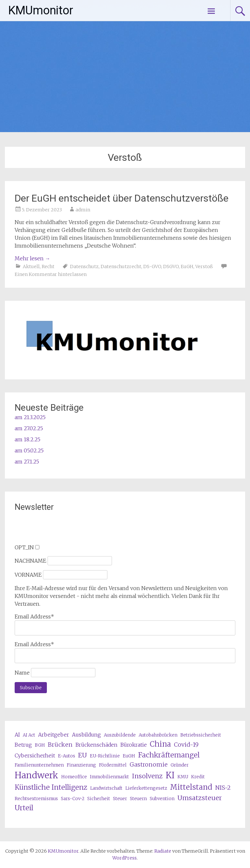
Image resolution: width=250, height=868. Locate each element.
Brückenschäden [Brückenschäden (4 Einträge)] (97, 745)
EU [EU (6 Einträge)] (83, 755)
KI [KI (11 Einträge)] (170, 775)
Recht (48, 266)
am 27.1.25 (27, 462)
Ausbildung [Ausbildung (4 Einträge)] (86, 735)
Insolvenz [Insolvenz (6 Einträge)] (147, 776)
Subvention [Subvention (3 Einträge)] (162, 799)
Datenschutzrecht (121, 266)
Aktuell (31, 266)
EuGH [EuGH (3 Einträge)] (129, 756)
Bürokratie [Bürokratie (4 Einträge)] (134, 745)
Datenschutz (84, 266)
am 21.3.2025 (30, 417)
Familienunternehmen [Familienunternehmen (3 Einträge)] (39, 765)
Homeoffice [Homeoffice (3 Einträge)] (74, 777)
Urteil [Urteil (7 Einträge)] (24, 808)
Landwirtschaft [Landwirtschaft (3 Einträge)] (106, 788)
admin (83, 210)
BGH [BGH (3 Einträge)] (40, 745)
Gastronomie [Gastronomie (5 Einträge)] (149, 764)
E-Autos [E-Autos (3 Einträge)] (67, 756)
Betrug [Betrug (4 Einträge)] (23, 745)
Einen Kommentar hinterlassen (51, 274)
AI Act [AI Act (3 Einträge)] (29, 735)
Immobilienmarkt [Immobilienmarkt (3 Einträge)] (109, 777)
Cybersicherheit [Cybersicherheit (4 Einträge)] (35, 755)
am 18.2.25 (28, 439)
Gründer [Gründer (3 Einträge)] (180, 765)
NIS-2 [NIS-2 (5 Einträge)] (223, 788)
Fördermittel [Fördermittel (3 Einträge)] (113, 765)
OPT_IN (24, 547)
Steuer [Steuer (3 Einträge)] (120, 799)
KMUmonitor (41, 10)
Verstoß (204, 266)
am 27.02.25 (29, 428)
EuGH (187, 266)
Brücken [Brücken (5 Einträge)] (60, 745)
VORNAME (28, 575)
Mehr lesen (32, 258)
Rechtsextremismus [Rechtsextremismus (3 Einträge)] (36, 799)
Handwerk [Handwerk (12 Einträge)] (36, 775)
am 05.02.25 (29, 450)
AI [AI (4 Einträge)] (17, 735)
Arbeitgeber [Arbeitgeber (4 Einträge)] (54, 735)
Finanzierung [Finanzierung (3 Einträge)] (81, 765)
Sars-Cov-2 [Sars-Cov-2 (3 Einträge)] (73, 799)
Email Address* (34, 617)
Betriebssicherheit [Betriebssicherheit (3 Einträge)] (201, 735)
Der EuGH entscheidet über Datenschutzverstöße (122, 198)
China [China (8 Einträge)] (160, 744)
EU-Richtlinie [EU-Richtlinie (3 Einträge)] (105, 756)
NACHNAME (30, 561)
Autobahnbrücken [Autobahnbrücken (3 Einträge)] (158, 735)
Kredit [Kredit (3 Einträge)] (198, 777)
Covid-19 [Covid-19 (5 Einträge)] (186, 745)
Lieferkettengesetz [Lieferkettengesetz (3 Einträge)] (146, 788)
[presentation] (64, 531)
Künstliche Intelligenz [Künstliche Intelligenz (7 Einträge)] (51, 787)
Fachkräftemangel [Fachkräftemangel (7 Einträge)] (169, 755)
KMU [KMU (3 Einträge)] (183, 777)
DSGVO (171, 266)
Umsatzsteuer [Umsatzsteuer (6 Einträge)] (200, 798)
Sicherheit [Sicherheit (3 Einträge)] (99, 799)
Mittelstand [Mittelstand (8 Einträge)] (191, 787)
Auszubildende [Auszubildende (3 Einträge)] (120, 735)
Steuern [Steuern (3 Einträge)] (138, 799)
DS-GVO (152, 266)
